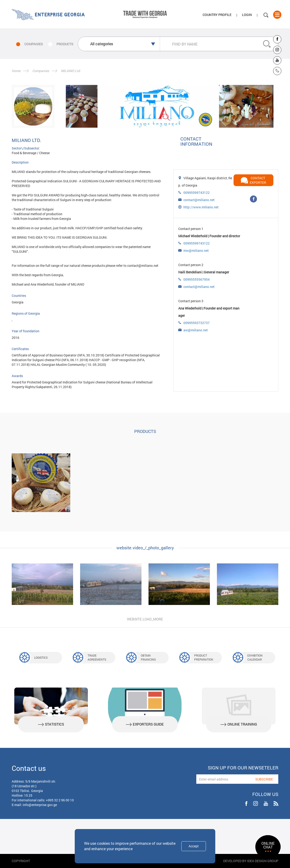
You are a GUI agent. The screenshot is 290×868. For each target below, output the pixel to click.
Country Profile (217, 15)
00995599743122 (197, 193)
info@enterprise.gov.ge (40, 805)
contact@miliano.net (199, 200)
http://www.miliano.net (201, 207)
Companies (41, 71)
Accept (194, 846)
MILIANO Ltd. (71, 71)
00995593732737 (197, 323)
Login (247, 15)
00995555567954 (197, 279)
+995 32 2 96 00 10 (60, 800)
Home (16, 71)
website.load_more (145, 619)
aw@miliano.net (196, 330)
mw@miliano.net (196, 250)
